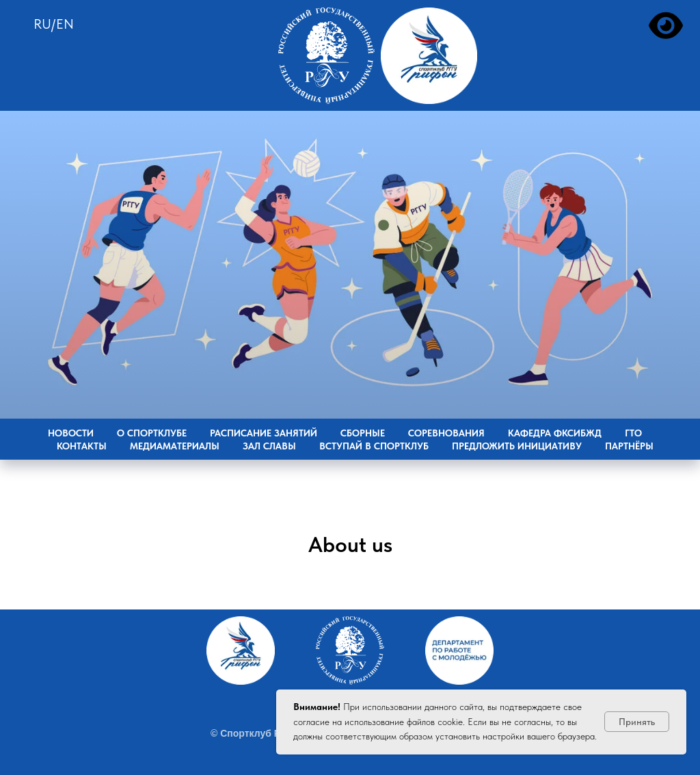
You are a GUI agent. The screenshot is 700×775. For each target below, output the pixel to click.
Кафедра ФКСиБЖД (555, 433)
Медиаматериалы (175, 446)
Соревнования (446, 433)
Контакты (82, 446)
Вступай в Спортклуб (374, 446)
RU (42, 24)
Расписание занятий (264, 433)
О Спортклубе (152, 433)
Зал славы (269, 446)
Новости (71, 433)
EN (65, 24)
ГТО (633, 433)
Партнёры (629, 446)
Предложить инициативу (517, 446)
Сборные (363, 433)
